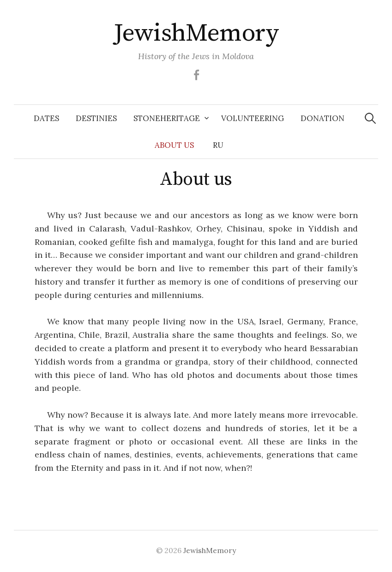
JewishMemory (196, 33)
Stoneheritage (167, 118)
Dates (46, 118)
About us (174, 145)
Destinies (96, 118)
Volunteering (253, 118)
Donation (323, 118)
